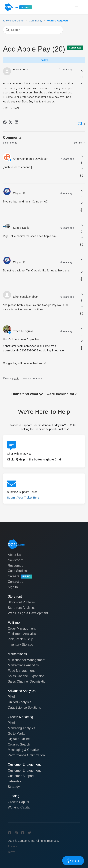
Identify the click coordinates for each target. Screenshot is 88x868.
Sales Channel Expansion (26, 676)
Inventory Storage (20, 645)
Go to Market (17, 734)
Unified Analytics (19, 702)
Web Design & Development (28, 613)
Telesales (14, 781)
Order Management (22, 629)
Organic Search (19, 744)
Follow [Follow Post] (45, 60)
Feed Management (21, 671)
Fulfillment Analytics (22, 634)
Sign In (13, 587)
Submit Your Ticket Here (23, 498)
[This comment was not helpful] (81, 169)
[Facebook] (5, 122)
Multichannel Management (27, 660)
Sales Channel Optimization (27, 681)
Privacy (12, 846)
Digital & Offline (19, 739)
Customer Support (21, 776)
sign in (15, 378)
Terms (12, 852)
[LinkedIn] (16, 122)
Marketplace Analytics (23, 665)
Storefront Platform (21, 602)
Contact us (15, 582)
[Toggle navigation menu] (76, 7)
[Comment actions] (81, 176)
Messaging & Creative (23, 750)
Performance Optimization (26, 755)
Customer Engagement (24, 770)
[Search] (33, 30)
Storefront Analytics (22, 608)
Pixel (11, 697)
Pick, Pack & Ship (20, 639)
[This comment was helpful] (81, 156)
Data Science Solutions (24, 708)
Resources (15, 566)
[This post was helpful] (81, 71)
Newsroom (15, 560)
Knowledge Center (14, 21)
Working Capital (19, 807)
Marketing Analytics (22, 728)
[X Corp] (11, 122)
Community (36, 21)
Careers (20, 577)
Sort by (79, 143)
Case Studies (17, 571)
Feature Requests (57, 21)
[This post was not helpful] (81, 83)
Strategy (14, 787)
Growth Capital (18, 802)
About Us (14, 555)
